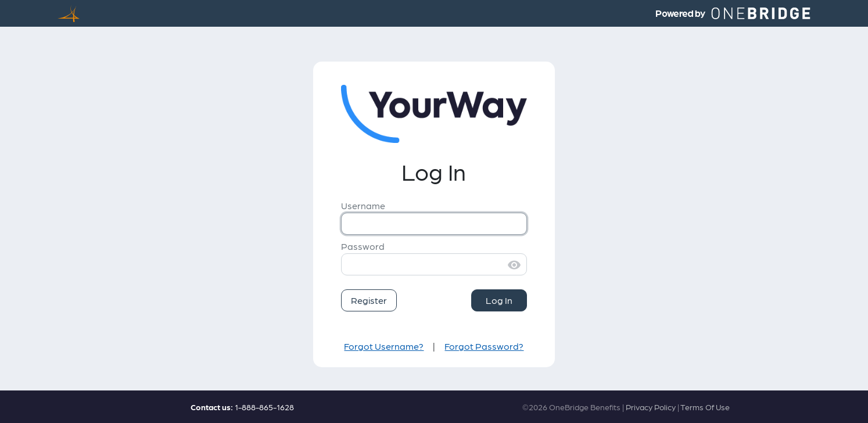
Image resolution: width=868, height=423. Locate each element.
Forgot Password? (484, 346)
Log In (499, 300)
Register (369, 300)
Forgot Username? (384, 346)
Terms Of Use (705, 407)
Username (363, 205)
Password (363, 246)
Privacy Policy (651, 407)
